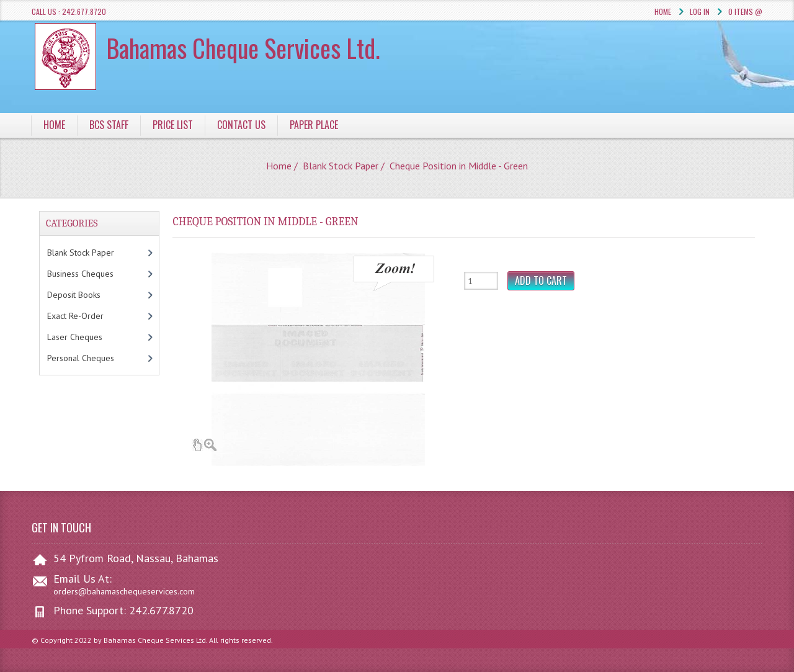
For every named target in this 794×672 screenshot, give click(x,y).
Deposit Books (87, 295)
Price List (173, 125)
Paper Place (314, 125)
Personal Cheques (96, 358)
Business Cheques (93, 274)
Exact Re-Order (88, 316)
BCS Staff (109, 125)
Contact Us (241, 125)
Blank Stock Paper (341, 166)
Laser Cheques (90, 337)
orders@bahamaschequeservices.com (124, 591)
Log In (700, 11)
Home (663, 11)
